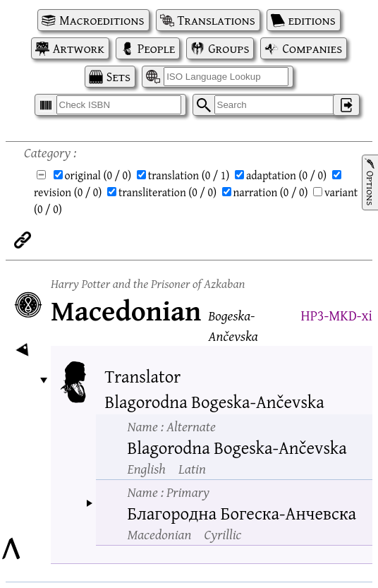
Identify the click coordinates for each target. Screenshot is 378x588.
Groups (228, 48)
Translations (217, 20)
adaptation (286, 175)
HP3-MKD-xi (337, 315)
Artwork (79, 48)
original (98, 175)
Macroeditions (102, 20)
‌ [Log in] (346, 105)
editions (312, 20)
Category (47, 152)
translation (189, 175)
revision (68, 192)
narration (271, 192)
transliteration (167, 192)
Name (172, 426)
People (156, 48)
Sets (118, 77)
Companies (312, 48)
